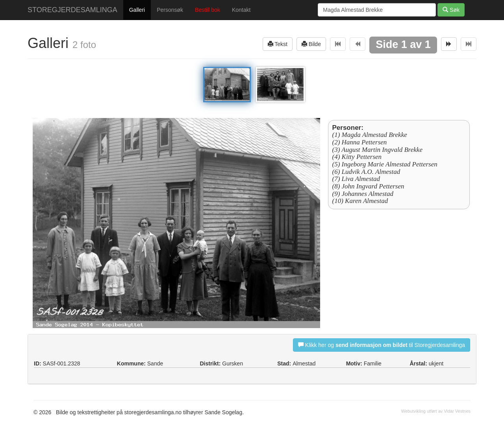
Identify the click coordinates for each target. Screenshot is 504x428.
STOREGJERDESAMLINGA (72, 10)
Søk (451, 10)
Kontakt (241, 10)
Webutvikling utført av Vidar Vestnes (436, 411)
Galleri (137, 10)
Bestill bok (208, 10)
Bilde (311, 44)
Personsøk (170, 10)
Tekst (278, 44)
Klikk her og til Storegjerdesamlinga (382, 345)
